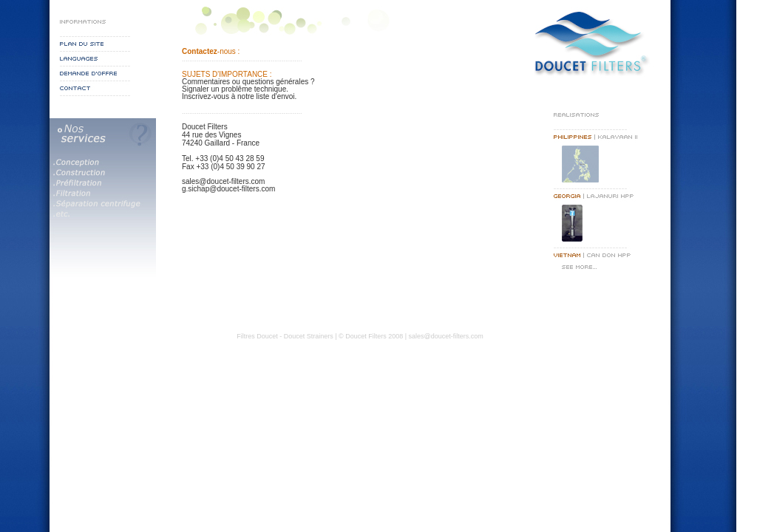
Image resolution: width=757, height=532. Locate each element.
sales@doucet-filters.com (223, 181)
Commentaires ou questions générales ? (248, 82)
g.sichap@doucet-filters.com (228, 189)
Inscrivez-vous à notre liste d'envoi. (239, 96)
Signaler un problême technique (234, 89)
